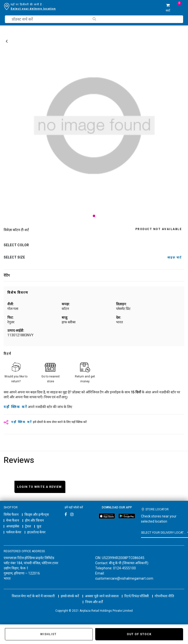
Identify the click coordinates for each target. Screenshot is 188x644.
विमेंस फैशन (11, 515)
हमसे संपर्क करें (70, 592)
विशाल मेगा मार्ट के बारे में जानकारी (33, 592)
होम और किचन (34, 520)
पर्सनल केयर (14, 532)
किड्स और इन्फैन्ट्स (37, 515)
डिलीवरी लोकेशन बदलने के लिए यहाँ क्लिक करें (36, 9)
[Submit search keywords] (94, 19)
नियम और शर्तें (94, 597)
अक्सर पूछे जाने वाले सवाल (102, 592)
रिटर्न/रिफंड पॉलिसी (137, 592)
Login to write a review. (40, 487)
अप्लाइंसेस (13, 526)
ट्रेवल (28, 526)
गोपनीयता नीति (164, 592)
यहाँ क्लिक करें (15, 407)
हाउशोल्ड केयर (36, 532)
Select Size (14, 257)
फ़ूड (39, 526)
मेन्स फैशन (13, 520)
